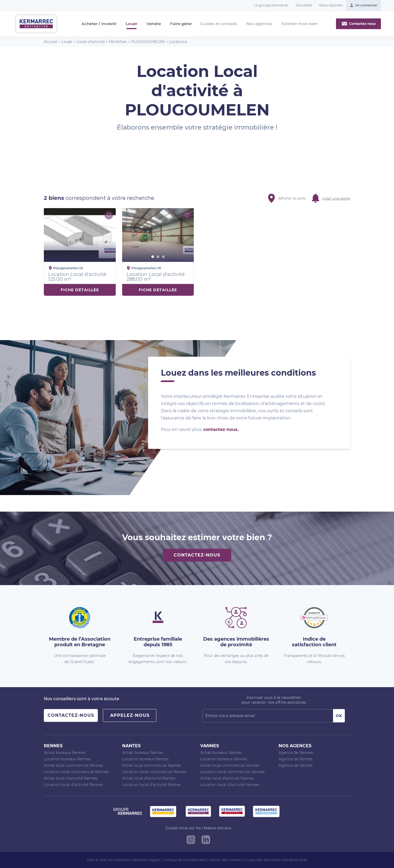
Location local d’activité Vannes (230, 785)
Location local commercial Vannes (232, 772)
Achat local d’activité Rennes (71, 778)
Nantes (131, 746)
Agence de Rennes (296, 753)
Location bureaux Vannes (224, 759)
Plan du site (96, 860)
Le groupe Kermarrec (271, 5)
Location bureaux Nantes (145, 759)
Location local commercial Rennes (76, 772)
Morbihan (118, 42)
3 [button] (163, 257)
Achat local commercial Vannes (230, 765)
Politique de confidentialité (184, 860)
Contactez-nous (197, 555)
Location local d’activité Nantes (151, 785)
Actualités (304, 5)
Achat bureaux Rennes (65, 753)
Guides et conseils (219, 24)
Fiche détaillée (80, 290)
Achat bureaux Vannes (221, 753)
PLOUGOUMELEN (148, 42)
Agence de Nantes (295, 759)
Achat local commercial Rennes (74, 765)
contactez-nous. (221, 429)
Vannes (210, 746)
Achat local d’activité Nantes (149, 778)
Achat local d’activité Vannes (227, 778)
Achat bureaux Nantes (143, 753)
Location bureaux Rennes (67, 759)
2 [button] (158, 257)
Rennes (53, 746)
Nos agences (259, 24)
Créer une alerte (336, 198)
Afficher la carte (292, 198)
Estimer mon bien (300, 24)
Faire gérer (181, 24)
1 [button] (153, 257)
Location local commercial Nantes (154, 772)
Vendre (154, 24)
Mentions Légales (146, 860)
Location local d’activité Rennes (73, 785)
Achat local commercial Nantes (152, 765)
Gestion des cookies (225, 860)
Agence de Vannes (296, 765)
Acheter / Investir (99, 24)
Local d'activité (91, 42)
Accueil (51, 42)
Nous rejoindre (331, 5)
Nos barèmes (119, 860)
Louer (132, 24)
